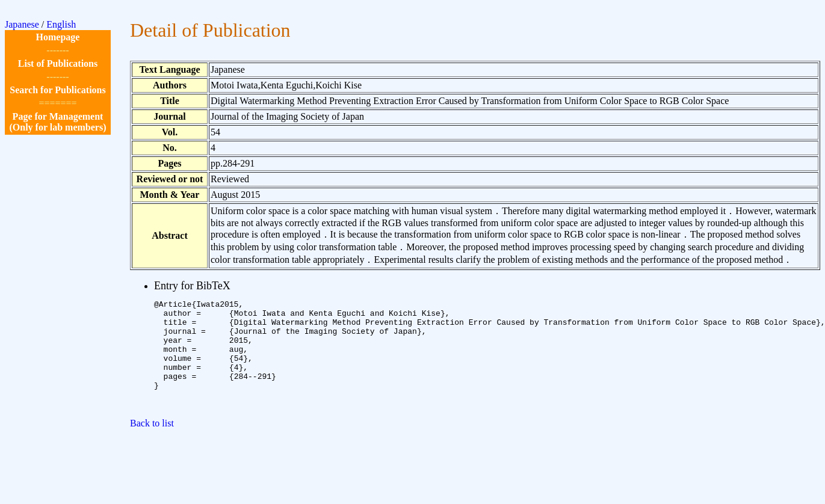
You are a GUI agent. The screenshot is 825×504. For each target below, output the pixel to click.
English (61, 24)
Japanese (22, 24)
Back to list (152, 445)
